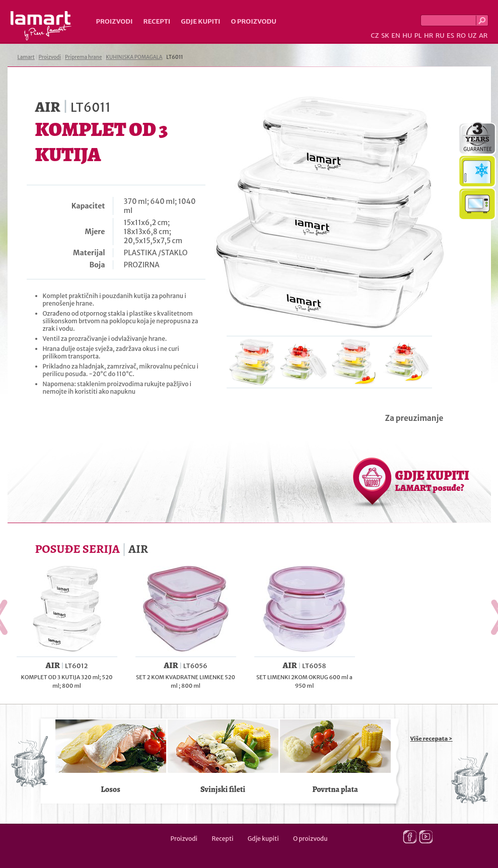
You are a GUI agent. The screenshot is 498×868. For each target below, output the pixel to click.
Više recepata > (432, 739)
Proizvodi (115, 21)
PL (418, 35)
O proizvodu (254, 21)
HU (407, 35)
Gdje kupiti (200, 21)
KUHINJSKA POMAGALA (134, 57)
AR (483, 35)
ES (450, 35)
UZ (472, 35)
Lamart (41, 26)
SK (385, 35)
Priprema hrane (83, 57)
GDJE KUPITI (432, 480)
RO (461, 35)
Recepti (157, 21)
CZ (375, 35)
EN (396, 35)
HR (429, 35)
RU (440, 35)
